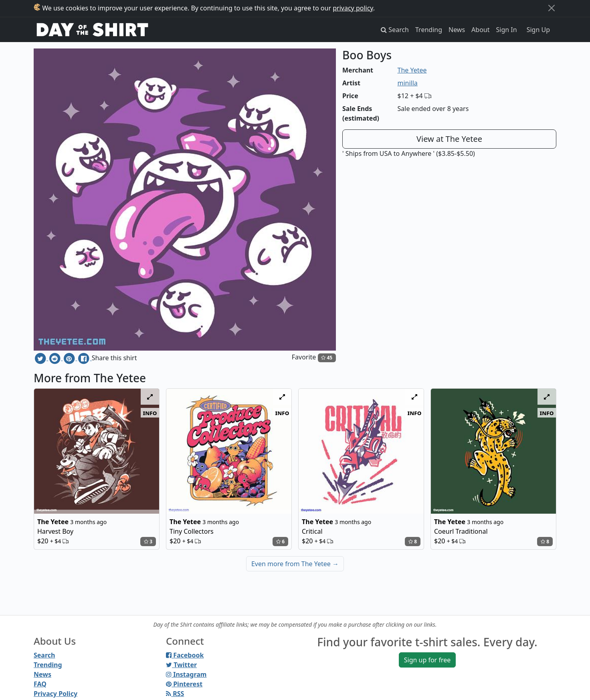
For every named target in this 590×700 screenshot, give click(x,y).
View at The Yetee (449, 139)
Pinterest (184, 684)
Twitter (181, 665)
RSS (175, 694)
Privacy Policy (56, 694)
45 (327, 358)
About (480, 30)
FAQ (40, 684)
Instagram (186, 674)
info (150, 413)
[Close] (552, 8)
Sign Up (538, 30)
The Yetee (412, 70)
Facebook (185, 655)
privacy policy (353, 8)
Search (44, 655)
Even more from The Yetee (295, 564)
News (457, 30)
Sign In (507, 30)
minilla (408, 83)
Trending (429, 30)
